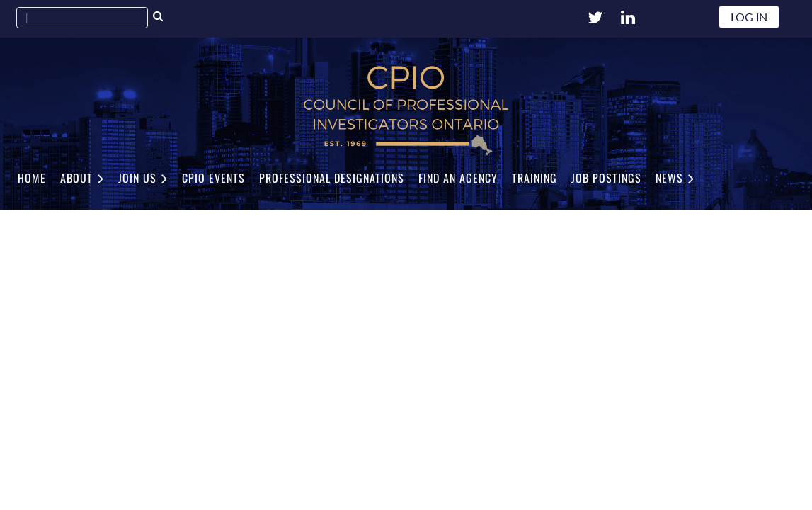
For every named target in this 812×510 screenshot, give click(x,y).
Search (158, 18)
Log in (749, 17)
